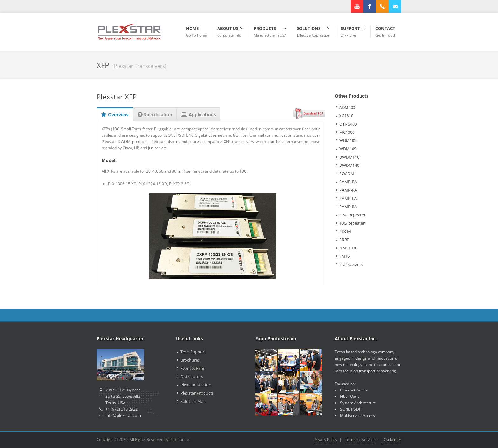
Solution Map (193, 401)
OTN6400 (348, 124)
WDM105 (348, 140)
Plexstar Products (197, 393)
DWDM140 (349, 165)
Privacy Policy (325, 440)
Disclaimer (392, 440)
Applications (199, 115)
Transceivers (351, 264)
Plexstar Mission (196, 385)
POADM (347, 173)
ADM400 (347, 107)
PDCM (345, 231)
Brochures (190, 360)
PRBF (344, 240)
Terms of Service (360, 440)
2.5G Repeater (352, 215)
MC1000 (347, 132)
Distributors (192, 377)
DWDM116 (349, 157)
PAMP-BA (348, 182)
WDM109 (348, 149)
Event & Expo (193, 368)
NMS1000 (348, 248)
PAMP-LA (348, 198)
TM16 (344, 256)
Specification (155, 115)
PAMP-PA (348, 190)
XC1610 (346, 116)
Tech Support (193, 352)
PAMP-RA (348, 207)
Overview (115, 115)
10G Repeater (352, 223)
